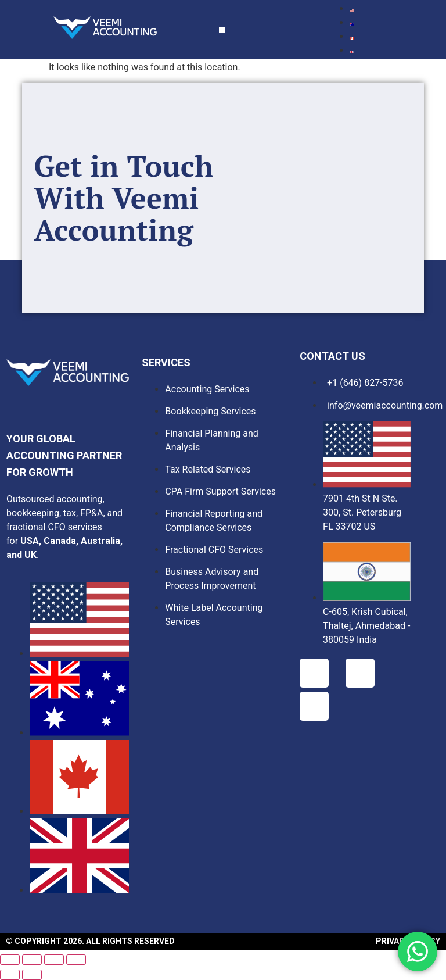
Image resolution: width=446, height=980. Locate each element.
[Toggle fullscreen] (32, 960)
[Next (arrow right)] (32, 975)
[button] (222, 30)
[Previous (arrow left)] (10, 975)
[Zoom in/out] (10, 960)
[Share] (54, 960)
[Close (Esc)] (76, 960)
